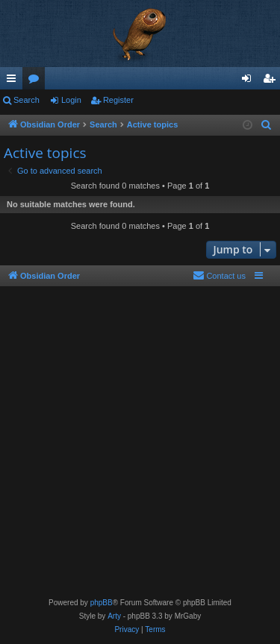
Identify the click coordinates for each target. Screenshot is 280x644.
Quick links (14, 81)
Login (71, 100)
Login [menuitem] (250, 81)
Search (27, 100)
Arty (114, 616)
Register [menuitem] (272, 81)
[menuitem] (267, 125)
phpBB (102, 603)
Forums (37, 81)
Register (118, 100)
